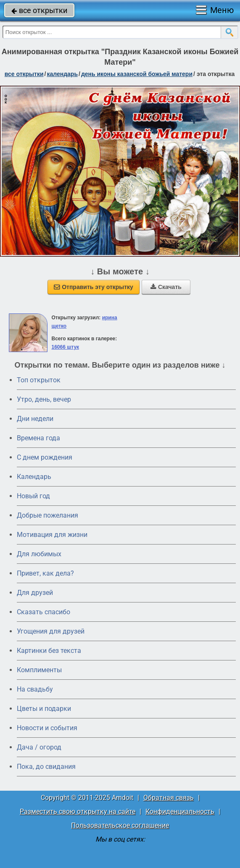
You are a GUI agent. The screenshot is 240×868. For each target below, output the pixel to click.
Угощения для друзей (51, 631)
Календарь (62, 74)
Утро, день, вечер (44, 399)
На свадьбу (35, 689)
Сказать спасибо (44, 612)
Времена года (38, 438)
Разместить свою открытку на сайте (78, 811)
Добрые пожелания (47, 515)
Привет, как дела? (45, 573)
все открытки (39, 10)
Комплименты (39, 670)
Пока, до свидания (46, 767)
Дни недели (35, 419)
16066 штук (66, 347)
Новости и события (47, 728)
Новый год (33, 496)
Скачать (166, 287)
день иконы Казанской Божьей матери (137, 74)
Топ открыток (39, 380)
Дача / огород (39, 747)
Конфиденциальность (180, 811)
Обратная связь (169, 798)
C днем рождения (45, 457)
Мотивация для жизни (52, 535)
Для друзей (35, 593)
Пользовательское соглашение (120, 825)
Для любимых (39, 554)
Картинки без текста (49, 651)
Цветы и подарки (44, 709)
